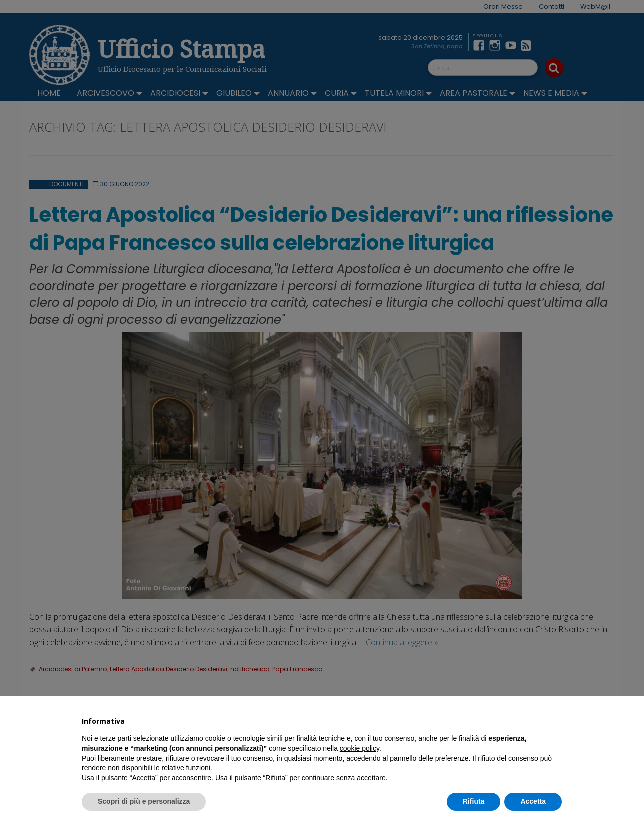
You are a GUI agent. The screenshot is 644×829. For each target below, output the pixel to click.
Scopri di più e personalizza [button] (144, 801)
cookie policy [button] (360, 748)
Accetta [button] (533, 801)
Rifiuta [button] (474, 801)
